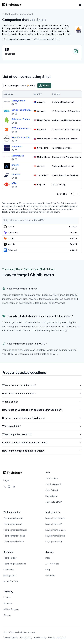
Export (44, 86)
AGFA (14, 183)
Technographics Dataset (15, 530)
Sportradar (17, 147)
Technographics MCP (14, 542)
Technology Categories (15, 564)
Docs (48, 558)
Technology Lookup (13, 518)
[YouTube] (14, 487)
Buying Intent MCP (54, 542)
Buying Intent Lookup (55, 518)
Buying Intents (10, 575)
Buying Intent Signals (55, 536)
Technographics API (13, 524)
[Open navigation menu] (80, 5)
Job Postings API (53, 484)
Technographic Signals (14, 536)
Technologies (10, 558)
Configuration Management (18, 14)
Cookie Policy (40, 638)
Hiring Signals (52, 496)
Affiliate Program (11, 609)
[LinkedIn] (9, 487)
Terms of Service (11, 638)
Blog (48, 570)
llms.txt (51, 638)
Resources (50, 575)
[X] (5, 487)
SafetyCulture (18, 101)
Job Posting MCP (54, 502)
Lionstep (16, 174)
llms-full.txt (61, 638)
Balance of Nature (21, 119)
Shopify (15, 165)
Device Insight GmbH (22, 110)
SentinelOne (18, 156)
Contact (7, 597)
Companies (9, 570)
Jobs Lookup (52, 478)
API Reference (52, 564)
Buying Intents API (54, 524)
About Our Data (11, 581)
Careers (7, 615)
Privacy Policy (26, 638)
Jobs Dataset (52, 490)
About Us (8, 603)
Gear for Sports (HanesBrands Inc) (22, 137)
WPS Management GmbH (22, 128)
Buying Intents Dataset (56, 530)
